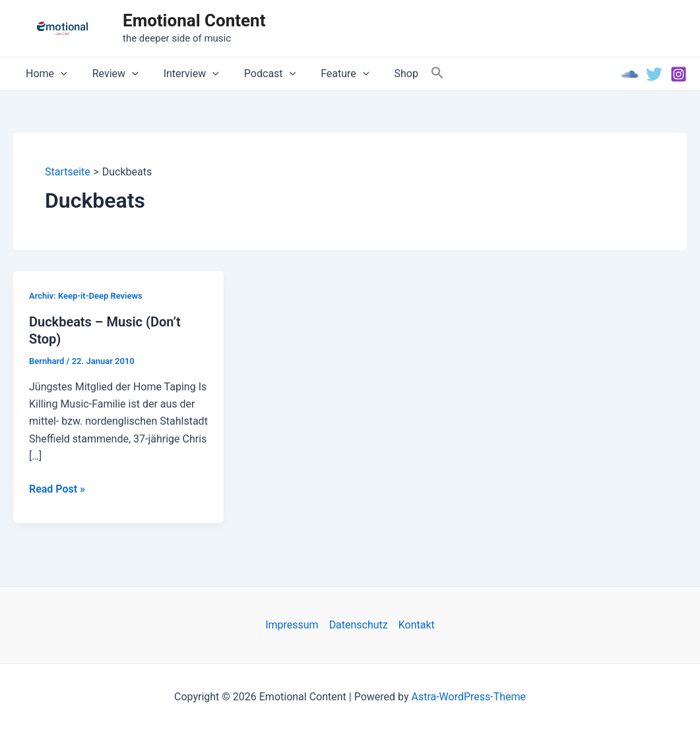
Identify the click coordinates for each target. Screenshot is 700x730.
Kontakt (417, 625)
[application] (59, 74)
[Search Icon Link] (414, 74)
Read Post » (57, 489)
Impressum (292, 625)
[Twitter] (654, 74)
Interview (181, 74)
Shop (384, 74)
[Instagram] (679, 74)
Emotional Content (194, 20)
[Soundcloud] (630, 74)
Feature (327, 74)
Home (45, 74)
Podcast (256, 74)
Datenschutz (359, 625)
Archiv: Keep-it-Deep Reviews (86, 296)
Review (110, 74)
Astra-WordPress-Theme (468, 697)
